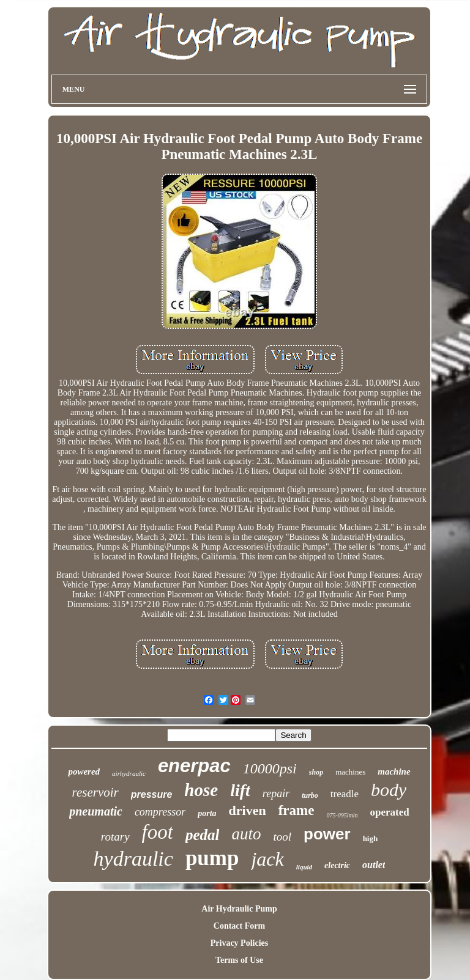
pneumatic (96, 811)
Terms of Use (239, 960)
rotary (115, 837)
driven (248, 810)
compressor (160, 812)
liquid (304, 867)
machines (350, 772)
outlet (374, 865)
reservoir (95, 792)
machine (394, 772)
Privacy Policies (239, 943)
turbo (310, 795)
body (389, 790)
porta (207, 813)
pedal (203, 835)
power (327, 834)
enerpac (194, 766)
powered (84, 772)
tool (282, 837)
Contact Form (239, 926)
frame (297, 810)
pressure (152, 794)
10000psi (270, 768)
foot (158, 832)
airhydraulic (129, 773)
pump (212, 858)
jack (267, 859)
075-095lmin (342, 815)
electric (337, 865)
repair (276, 794)
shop (316, 772)
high (371, 838)
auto (246, 834)
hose (201, 790)
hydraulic (133, 859)
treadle (345, 794)
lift (240, 790)
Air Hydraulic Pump (239, 909)
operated (390, 812)
